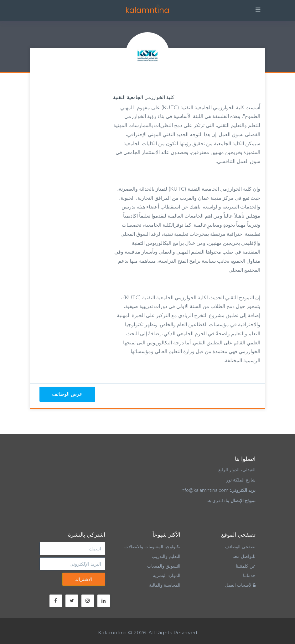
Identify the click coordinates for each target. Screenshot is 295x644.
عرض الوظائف (67, 394)
